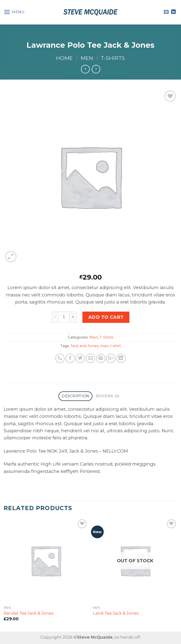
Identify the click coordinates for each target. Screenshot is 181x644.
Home (64, 58)
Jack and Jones (84, 346)
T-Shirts (113, 58)
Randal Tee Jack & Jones (29, 613)
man (104, 346)
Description (75, 396)
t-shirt (115, 346)
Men (87, 58)
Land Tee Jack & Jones (116, 613)
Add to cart (106, 317)
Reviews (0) (107, 396)
